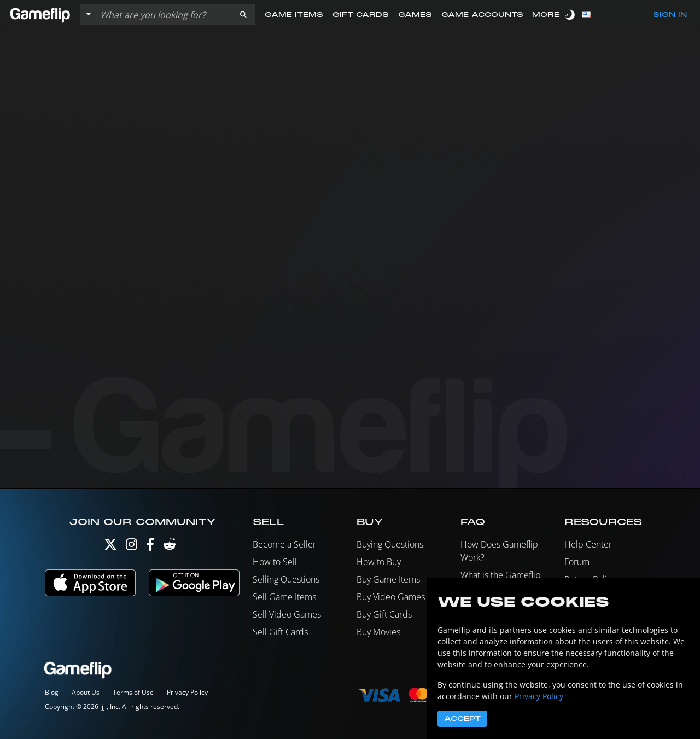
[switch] (571, 14)
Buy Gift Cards (384, 614)
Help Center (588, 544)
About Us (86, 692)
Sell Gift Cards (280, 632)
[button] (243, 15)
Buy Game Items (388, 579)
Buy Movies (378, 632)
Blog (52, 692)
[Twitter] (110, 547)
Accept (462, 719)
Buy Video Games (391, 597)
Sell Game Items (284, 597)
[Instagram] (132, 547)
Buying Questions (390, 544)
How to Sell (275, 562)
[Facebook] (150, 547)
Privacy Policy (187, 692)
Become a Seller (284, 544)
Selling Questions (286, 579)
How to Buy (379, 562)
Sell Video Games (287, 614)
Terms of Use (133, 692)
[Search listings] (164, 15)
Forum (577, 562)
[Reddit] (170, 547)
